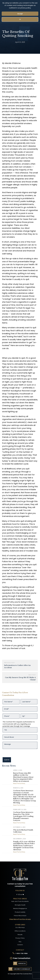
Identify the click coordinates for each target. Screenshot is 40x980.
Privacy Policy (20, 938)
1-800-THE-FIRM (22, 953)
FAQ (20, 942)
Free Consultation (22, 958)
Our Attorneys (20, 927)
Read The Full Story (19, 783)
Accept (20, 14)
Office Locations (20, 931)
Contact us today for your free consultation (20, 885)
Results (20, 935)
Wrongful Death (20, 905)
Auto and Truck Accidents (20, 901)
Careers (20, 945)
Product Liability (20, 912)
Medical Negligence (20, 908)
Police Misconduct (20, 916)
